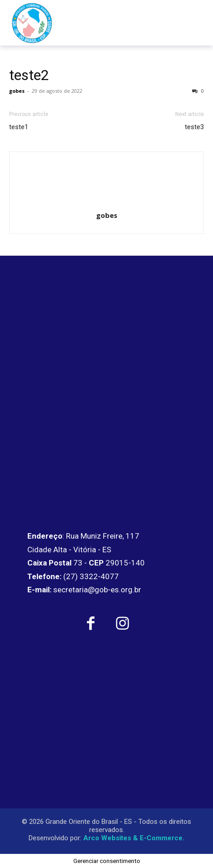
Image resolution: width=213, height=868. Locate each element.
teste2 (29, 75)
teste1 (19, 127)
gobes (17, 91)
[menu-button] (187, 23)
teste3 (194, 127)
